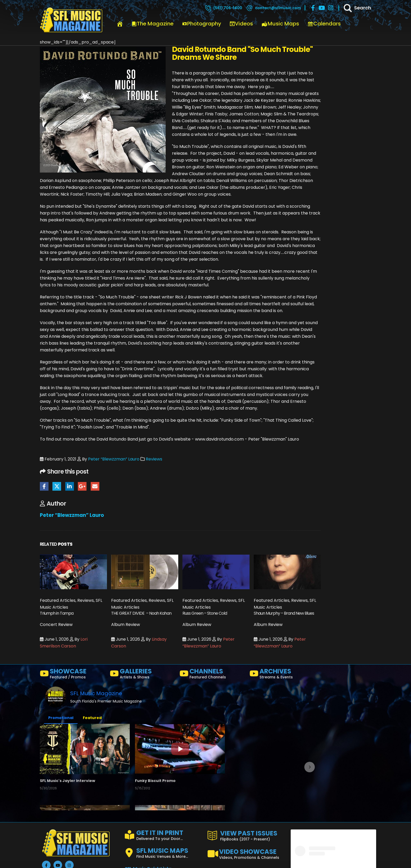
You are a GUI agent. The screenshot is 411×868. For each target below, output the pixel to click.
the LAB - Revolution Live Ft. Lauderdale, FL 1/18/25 (269, 859)
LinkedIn (70, 486)
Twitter (57, 486)
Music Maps (280, 24)
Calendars (324, 24)
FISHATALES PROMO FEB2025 (160, 859)
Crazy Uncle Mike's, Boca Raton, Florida (80, 859)
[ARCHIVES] (282, 675)
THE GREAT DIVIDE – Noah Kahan (141, 613)
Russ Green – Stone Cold (205, 613)
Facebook (44, 486)
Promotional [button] (61, 718)
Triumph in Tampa (57, 613)
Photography (202, 24)
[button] (46, 802)
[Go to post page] (73, 572)
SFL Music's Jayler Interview (69, 782)
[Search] (357, 8)
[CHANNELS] (212, 675)
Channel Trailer (239, 782)
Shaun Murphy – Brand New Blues (284, 613)
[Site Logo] (71, 20)
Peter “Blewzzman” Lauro (114, 459)
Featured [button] (92, 718)
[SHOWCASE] (73, 675)
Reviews (154, 459)
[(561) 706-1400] (223, 8)
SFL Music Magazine (96, 693)
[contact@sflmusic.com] (273, 8)
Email (95, 486)
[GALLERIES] (143, 675)
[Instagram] (331, 8)
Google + (82, 486)
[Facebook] (313, 8)
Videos (241, 24)
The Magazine (153, 24)
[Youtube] (322, 8)
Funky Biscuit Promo (153, 782)
